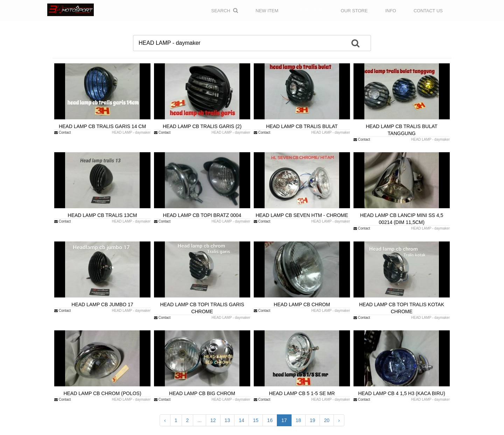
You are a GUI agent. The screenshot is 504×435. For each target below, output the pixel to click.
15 (256, 420)
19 (313, 420)
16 (270, 420)
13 (227, 420)
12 (213, 420)
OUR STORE (354, 11)
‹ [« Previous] (165, 420)
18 (299, 420)
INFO (391, 11)
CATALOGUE (309, 11)
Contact (62, 132)
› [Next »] (339, 420)
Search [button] (225, 10)
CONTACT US (428, 11)
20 (327, 420)
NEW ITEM (267, 11)
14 (241, 420)
